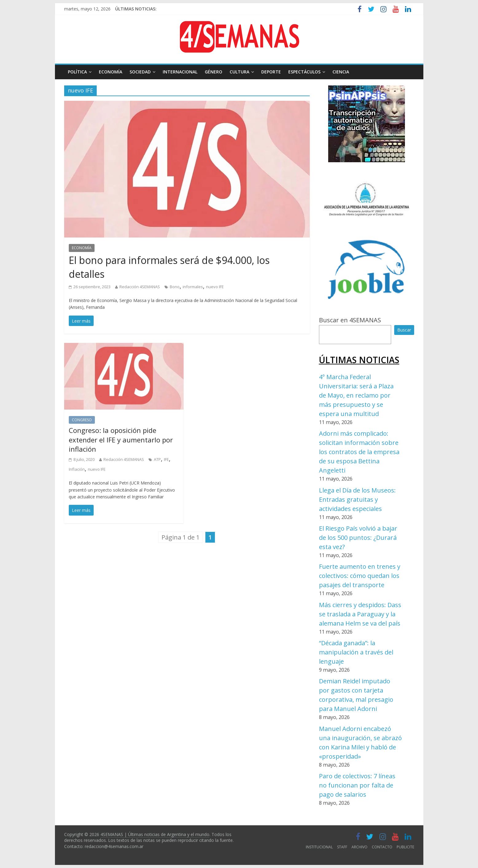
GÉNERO (214, 72)
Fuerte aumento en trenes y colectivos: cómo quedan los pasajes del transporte (360, 576)
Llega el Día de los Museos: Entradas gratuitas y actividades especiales (357, 499)
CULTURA (239, 72)
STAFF (342, 847)
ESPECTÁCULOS (304, 72)
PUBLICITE (405, 847)
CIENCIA (341, 72)
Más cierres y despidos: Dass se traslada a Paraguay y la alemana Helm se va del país (360, 614)
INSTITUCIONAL (319, 847)
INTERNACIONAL (180, 72)
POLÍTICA (77, 72)
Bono (175, 287)
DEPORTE (271, 72)
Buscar (404, 330)
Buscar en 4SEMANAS (350, 320)
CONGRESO (82, 420)
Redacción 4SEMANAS (140, 287)
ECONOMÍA (111, 72)
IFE (166, 459)
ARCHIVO (359, 847)
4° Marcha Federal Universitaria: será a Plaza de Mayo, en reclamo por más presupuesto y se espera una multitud (356, 395)
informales (193, 287)
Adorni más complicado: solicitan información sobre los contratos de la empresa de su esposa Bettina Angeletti (359, 452)
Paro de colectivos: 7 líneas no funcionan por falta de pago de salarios (357, 785)
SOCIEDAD (140, 72)
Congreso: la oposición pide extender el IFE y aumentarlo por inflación (121, 440)
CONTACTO (382, 847)
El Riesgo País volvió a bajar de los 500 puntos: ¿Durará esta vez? (358, 538)
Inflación (77, 469)
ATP (157, 459)
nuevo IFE (215, 287)
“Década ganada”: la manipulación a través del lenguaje (356, 652)
